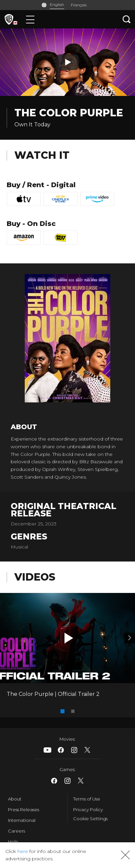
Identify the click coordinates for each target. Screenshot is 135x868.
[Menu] (30, 19)
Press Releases (24, 810)
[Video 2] (130, 638)
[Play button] (67, 62)
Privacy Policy (88, 810)
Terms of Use (87, 799)
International (22, 820)
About (15, 799)
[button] (69, 638)
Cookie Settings (90, 819)
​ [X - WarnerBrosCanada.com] (88, 750)
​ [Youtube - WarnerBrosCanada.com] (47, 750)
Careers (17, 831)
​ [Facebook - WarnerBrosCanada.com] (61, 750)
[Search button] (127, 19)
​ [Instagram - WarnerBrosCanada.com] (74, 750)
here (23, 851)
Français (79, 5)
